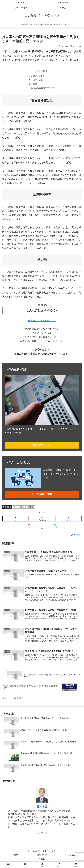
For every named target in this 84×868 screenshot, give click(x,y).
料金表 (42, 860)
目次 (38, 71)
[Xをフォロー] (38, 834)
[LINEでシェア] (55, 525)
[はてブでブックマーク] (69, 518)
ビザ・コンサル (69, 856)
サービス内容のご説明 (42, 494)
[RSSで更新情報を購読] (46, 834)
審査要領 (7, 507)
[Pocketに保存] (29, 525)
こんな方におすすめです (44, 89)
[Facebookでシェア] (42, 518)
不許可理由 (19, 507)
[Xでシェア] (15, 518)
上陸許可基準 (36, 80)
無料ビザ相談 (42, 856)
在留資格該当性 (37, 76)
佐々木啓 (42, 807)
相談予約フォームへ (42, 446)
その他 (33, 85)
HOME (15, 856)
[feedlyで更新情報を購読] (42, 834)
